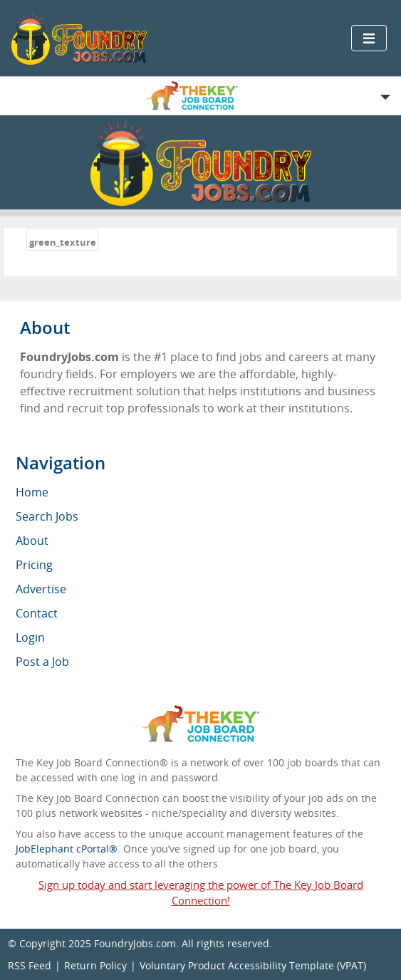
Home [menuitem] (32, 492)
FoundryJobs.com (135, 943)
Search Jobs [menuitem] (47, 516)
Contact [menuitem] (37, 613)
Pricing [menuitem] (34, 565)
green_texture (63, 242)
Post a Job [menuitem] (42, 662)
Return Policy (95, 965)
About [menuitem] (32, 541)
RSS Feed (30, 965)
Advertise (41, 589)
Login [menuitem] (30, 637)
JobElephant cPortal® (67, 849)
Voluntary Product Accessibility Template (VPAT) (253, 965)
